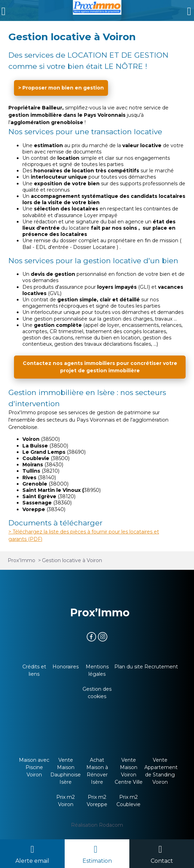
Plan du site (129, 667)
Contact (162, 861)
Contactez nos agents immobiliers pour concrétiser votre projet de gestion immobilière (100, 367)
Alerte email (32, 861)
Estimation (97, 861)
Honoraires (66, 667)
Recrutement (161, 667)
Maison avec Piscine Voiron (34, 767)
